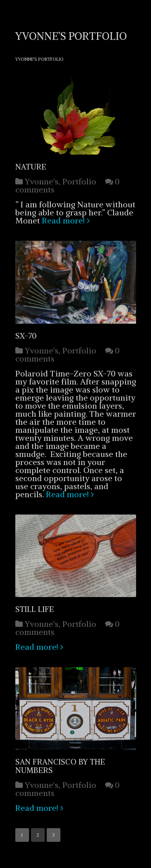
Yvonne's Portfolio (39, 59)
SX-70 (26, 336)
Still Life (35, 609)
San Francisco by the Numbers (60, 766)
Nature (31, 167)
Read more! (63, 220)
